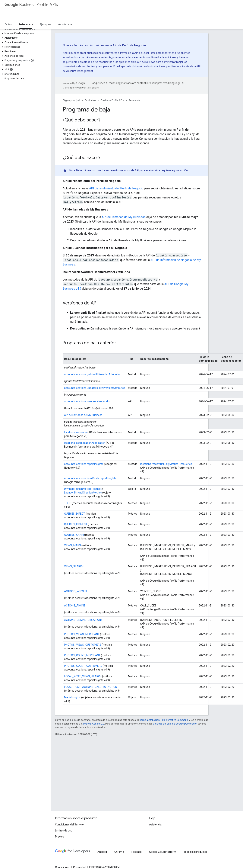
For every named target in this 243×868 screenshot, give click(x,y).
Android (102, 852)
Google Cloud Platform (163, 852)
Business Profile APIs (31, 5)
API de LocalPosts (145, 53)
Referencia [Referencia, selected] (26, 24)
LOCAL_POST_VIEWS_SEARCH (83, 676)
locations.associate (76, 432)
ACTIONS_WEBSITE (76, 591)
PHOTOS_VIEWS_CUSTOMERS (83, 645)
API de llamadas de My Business (124, 217)
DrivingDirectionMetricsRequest (83, 489)
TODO (68, 503)
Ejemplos (46, 24)
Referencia (134, 100)
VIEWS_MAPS (73, 545)
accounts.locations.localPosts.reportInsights (90, 478)
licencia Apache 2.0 (94, 724)
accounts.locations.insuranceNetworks (87, 401)
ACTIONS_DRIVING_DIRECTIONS (83, 620)
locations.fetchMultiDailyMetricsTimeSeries (166, 464)
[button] (25, 29)
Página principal (71, 100)
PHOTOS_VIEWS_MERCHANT (82, 634)
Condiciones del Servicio (69, 825)
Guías (8, 24)
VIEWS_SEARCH (74, 566)
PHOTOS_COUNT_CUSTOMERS (83, 666)
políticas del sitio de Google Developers (175, 724)
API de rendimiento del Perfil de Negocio (116, 188)
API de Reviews (146, 62)
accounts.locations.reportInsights (84, 464)
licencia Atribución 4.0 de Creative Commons (164, 720)
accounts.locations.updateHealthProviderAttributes (95, 388)
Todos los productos (196, 852)
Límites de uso (64, 831)
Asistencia (65, 24)
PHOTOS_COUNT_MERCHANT (82, 655)
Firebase (137, 852)
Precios (60, 837)
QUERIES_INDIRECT (76, 524)
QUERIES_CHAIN (74, 535)
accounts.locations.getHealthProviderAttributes (92, 374)
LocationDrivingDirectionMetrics (83, 493)
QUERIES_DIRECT (75, 514)
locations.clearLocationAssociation (85, 443)
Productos (90, 100)
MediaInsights (72, 697)
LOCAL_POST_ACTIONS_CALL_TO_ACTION (91, 687)
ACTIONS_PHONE (75, 606)
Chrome (119, 852)
